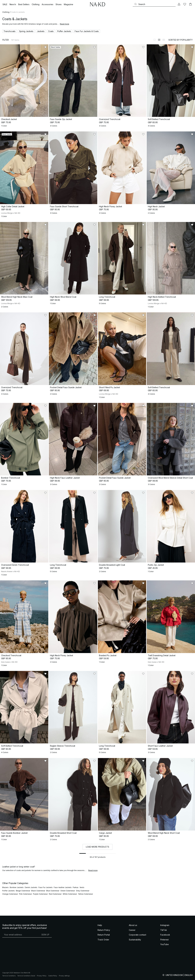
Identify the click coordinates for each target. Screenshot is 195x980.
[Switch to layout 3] (164, 40)
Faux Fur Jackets (45, 887)
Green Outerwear (68, 891)
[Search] (154, 4)
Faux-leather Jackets (63, 887)
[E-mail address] (21, 935)
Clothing (6, 12)
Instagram (165, 925)
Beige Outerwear (23, 891)
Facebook (165, 935)
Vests (82, 887)
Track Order (103, 940)
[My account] (179, 4)
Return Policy (104, 930)
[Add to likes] (45, 47)
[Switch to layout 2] (159, 40)
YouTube (164, 944)
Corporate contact (137, 935)
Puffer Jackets (8, 891)
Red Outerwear (55, 894)
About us (133, 925)
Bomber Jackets (17, 887)
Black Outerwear (38, 891)
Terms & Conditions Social (26, 976)
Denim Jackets (31, 887)
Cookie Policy (53, 976)
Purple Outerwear (40, 894)
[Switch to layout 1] (155, 40)
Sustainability (135, 940)
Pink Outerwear (25, 894)
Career (132, 930)
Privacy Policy (42, 976)
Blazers (5, 887)
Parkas (76, 887)
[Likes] (185, 4)
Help (100, 925)
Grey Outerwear (83, 891)
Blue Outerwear (53, 891)
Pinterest (164, 940)
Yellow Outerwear (85, 894)
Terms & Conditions (9, 976)
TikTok (164, 930)
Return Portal (104, 935)
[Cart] (190, 4)
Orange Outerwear (10, 894)
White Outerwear (70, 894)
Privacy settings (64, 976)
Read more (64, 24)
